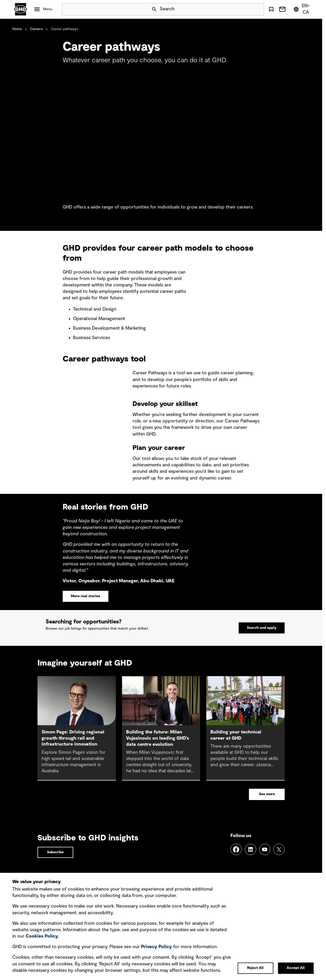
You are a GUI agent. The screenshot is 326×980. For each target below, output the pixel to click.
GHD (21, 9)
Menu (48, 9)
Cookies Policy (42, 936)
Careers (36, 29)
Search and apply (262, 633)
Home (17, 29)
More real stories (86, 596)
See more (267, 806)
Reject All (255, 968)
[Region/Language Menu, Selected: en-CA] (302, 9)
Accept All (296, 968)
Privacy (156, 947)
